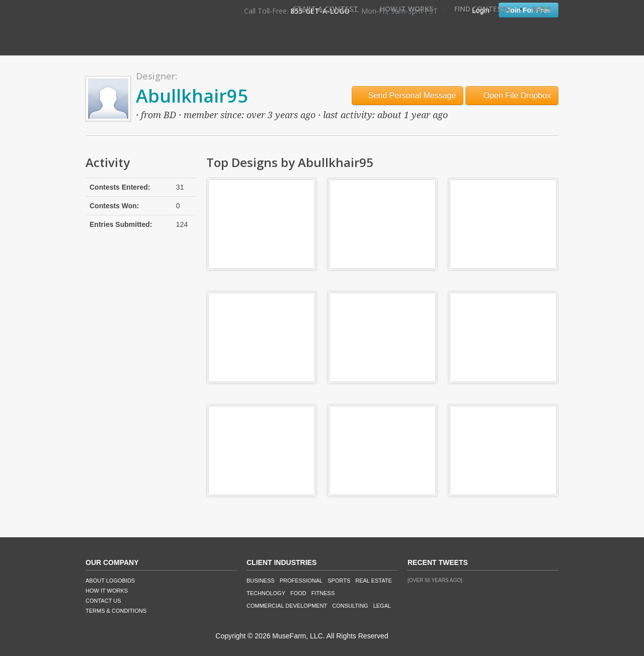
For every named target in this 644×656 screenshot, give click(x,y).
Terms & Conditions (116, 611)
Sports (339, 581)
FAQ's (541, 9)
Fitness (323, 593)
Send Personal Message (408, 95)
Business (261, 581)
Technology (266, 593)
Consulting (350, 606)
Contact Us (103, 601)
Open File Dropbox (512, 95)
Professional (301, 581)
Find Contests (482, 9)
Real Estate (374, 581)
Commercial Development (287, 606)
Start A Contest (326, 9)
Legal (382, 606)
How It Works (407, 9)
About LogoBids (110, 581)
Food (298, 593)
